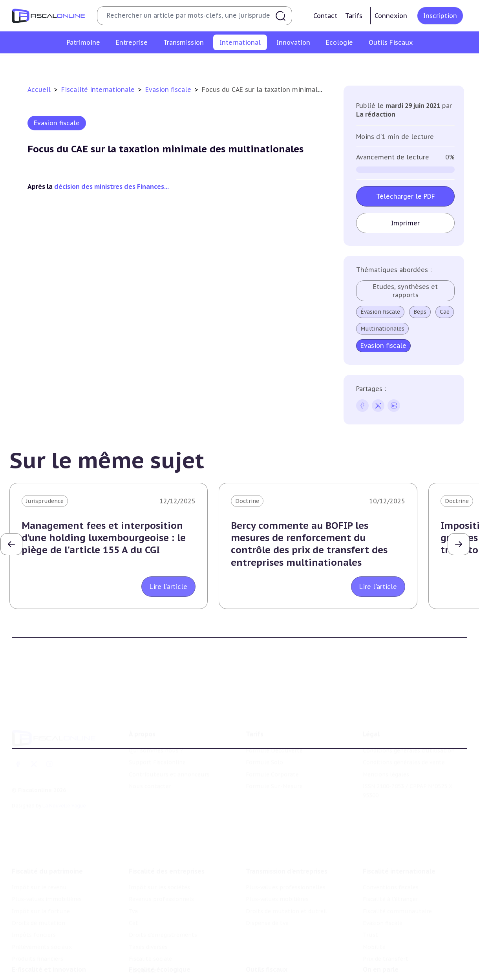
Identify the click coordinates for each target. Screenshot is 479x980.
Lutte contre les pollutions (166, 947)
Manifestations (384, 971)
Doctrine (247, 501)
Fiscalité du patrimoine (47, 823)
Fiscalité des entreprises (167, 823)
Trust (325, 64)
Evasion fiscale (288, 64)
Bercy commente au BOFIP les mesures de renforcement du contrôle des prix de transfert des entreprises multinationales (309, 544)
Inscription (440, 16)
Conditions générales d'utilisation (409, 715)
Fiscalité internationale (99, 90)
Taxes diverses (148, 898)
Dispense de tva (267, 874)
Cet (133, 874)
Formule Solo (264, 727)
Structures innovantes (43, 960)
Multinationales (383, 329)
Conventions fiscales (88, 64)
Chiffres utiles (266, 947)
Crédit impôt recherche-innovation (59, 947)
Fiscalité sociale (150, 910)
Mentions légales (386, 739)
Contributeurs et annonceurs (169, 739)
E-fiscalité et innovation (49, 931)
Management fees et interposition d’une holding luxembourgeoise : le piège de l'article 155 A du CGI (104, 538)
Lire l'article (168, 587)
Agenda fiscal (263, 960)
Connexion (391, 16)
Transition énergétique (160, 971)
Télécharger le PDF (406, 196)
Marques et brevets (38, 971)
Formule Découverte (274, 715)
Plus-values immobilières (47, 850)
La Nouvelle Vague (64, 770)
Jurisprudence (45, 501)
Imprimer (406, 223)
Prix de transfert (397, 64)
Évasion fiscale (381, 312)
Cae (445, 312)
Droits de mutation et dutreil (286, 863)
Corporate (143, 922)
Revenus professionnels (161, 850)
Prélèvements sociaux (42, 898)
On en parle (381, 931)
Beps (420, 312)
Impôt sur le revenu (39, 839)
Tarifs (354, 16)
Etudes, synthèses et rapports (406, 291)
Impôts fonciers (34, 886)
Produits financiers (37, 910)
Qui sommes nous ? (156, 715)
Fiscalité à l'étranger (153, 64)
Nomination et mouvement (400, 947)
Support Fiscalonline (157, 727)
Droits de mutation (38, 874)
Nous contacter (150, 751)
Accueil (39, 90)
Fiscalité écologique (160, 931)
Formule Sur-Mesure (274, 751)
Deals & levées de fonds (396, 960)
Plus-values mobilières (277, 850)
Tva (133, 863)
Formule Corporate (272, 739)
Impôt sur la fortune (41, 863)
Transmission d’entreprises (287, 823)
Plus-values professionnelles (286, 839)
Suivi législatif (265, 971)
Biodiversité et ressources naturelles (179, 960)
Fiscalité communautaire (224, 64)
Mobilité (353, 64)
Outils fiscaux (267, 931)
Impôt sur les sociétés (159, 839)
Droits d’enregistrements (163, 886)
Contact (325, 16)
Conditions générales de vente (404, 727)
